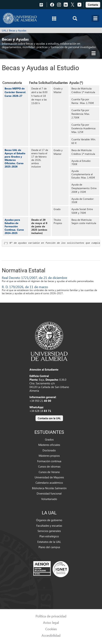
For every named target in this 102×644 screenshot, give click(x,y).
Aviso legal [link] (51, 622)
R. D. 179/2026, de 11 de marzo (25, 287)
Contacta (93, 5)
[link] (93, 4)
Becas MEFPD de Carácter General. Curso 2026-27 (15, 92)
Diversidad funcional (49, 493)
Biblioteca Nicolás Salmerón (49, 488)
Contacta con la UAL (49, 418)
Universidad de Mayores (49, 477)
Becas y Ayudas (18, 30)
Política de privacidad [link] (51, 616)
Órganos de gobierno (49, 520)
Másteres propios (49, 456)
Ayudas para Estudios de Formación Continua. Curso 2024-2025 (14, 226)
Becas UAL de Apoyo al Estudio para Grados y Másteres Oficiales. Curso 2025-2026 (15, 158)
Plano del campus (49, 547)
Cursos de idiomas (49, 466)
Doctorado (49, 450)
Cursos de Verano (49, 472)
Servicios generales (49, 531)
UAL (4, 30)
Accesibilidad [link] (51, 635)
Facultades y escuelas (49, 526)
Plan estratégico (49, 536)
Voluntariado (49, 499)
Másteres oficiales (49, 445)
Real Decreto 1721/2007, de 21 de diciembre (34, 278)
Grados (49, 439)
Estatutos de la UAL (49, 542)
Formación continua (49, 461)
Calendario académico (49, 483)
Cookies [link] (51, 629)
